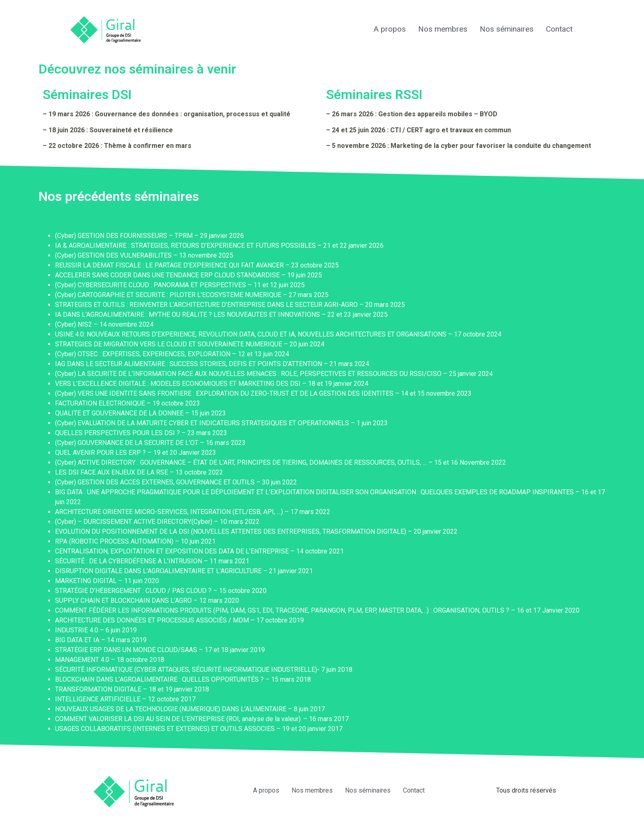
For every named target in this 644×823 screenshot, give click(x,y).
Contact (559, 29)
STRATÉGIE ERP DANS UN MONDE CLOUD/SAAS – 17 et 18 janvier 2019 (160, 650)
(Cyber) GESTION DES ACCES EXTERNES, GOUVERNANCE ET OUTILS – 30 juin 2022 (176, 482)
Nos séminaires (507, 29)
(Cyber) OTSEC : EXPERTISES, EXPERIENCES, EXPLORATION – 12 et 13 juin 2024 (172, 354)
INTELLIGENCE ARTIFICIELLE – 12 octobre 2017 (125, 699)
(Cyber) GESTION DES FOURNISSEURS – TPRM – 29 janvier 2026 (149, 236)
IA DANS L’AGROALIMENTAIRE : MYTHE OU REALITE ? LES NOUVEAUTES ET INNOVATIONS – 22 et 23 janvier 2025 (221, 315)
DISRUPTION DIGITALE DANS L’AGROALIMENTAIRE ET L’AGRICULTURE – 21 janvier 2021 (184, 571)
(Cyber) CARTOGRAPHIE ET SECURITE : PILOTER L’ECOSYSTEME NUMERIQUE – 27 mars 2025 (192, 295)
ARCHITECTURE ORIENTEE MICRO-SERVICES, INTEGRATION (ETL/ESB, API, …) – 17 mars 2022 (193, 512)
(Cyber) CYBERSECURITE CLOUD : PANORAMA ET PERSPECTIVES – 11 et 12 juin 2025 (180, 285)
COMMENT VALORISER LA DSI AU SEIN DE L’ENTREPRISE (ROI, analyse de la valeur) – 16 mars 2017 (202, 719)
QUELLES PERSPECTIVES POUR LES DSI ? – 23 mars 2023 (141, 433)
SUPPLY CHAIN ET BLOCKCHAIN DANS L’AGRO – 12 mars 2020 (147, 601)
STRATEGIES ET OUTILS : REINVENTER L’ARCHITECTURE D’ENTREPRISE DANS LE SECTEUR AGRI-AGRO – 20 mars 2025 (230, 305)
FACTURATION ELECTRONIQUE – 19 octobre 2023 (128, 403)
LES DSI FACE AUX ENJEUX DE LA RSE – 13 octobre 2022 (139, 472)
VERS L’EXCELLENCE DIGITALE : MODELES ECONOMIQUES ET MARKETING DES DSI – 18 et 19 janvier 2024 (212, 384)
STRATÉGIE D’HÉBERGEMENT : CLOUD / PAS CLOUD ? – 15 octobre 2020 (161, 591)
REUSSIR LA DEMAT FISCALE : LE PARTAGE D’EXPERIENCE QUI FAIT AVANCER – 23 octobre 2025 (197, 265)
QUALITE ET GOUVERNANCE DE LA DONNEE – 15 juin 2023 (140, 413)
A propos (390, 29)
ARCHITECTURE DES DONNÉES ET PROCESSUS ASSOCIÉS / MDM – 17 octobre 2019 (179, 620)
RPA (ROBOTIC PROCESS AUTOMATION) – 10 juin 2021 (135, 541)
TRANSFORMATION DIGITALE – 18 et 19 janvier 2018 (132, 689)
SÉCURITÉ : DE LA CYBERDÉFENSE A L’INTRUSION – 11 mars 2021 (152, 561)
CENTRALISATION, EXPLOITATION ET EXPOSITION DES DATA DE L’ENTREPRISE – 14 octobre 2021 (199, 551)
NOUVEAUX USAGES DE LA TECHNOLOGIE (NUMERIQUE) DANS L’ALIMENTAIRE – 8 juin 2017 (190, 709)
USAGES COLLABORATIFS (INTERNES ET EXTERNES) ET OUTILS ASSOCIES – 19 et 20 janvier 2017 (199, 729)
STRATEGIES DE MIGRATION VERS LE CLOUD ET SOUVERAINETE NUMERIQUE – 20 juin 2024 (190, 344)
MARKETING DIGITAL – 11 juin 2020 (107, 581)
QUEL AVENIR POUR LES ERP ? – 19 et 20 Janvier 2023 (136, 453)
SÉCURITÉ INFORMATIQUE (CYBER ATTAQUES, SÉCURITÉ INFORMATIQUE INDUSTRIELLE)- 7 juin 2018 (204, 670)
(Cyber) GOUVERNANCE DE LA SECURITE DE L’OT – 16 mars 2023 (150, 443)
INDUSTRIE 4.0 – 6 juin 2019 (96, 630)
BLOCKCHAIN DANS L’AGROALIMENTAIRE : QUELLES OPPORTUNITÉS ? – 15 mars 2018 (183, 679)
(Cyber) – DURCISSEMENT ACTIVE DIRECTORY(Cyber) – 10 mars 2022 (157, 522)
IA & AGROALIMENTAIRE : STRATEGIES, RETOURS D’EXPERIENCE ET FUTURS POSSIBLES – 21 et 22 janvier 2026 (219, 246)
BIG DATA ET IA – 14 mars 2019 (101, 640)
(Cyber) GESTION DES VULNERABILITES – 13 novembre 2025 (144, 255)
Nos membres (443, 29)
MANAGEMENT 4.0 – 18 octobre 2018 (110, 660)
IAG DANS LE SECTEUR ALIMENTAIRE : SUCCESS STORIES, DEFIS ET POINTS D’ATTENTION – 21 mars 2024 (212, 364)
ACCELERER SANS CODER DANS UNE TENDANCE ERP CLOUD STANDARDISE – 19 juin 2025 (189, 275)
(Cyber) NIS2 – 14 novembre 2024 (104, 324)
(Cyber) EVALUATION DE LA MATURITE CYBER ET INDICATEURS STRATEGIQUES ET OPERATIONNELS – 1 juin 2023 (221, 423)
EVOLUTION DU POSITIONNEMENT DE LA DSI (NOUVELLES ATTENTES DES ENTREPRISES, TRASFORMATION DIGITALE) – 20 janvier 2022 (256, 531)
